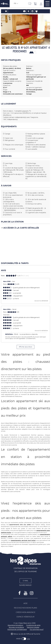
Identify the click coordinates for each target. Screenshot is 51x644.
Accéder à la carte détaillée (21, 228)
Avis (34, 11)
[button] (35, 4)
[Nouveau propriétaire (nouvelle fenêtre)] (16, 627)
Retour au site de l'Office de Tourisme (27, 634)
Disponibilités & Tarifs (29, 11)
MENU (48, 2)
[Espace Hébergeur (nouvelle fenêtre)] (25, 617)
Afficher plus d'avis (25, 347)
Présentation (21, 11)
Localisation (25, 11)
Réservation (17, 11)
